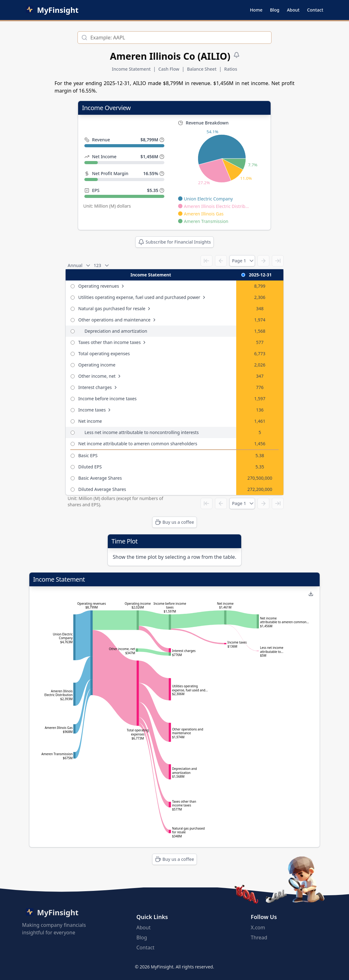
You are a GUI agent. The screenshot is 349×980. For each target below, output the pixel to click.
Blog (275, 10)
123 (101, 265)
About (293, 10)
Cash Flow (169, 69)
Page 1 (242, 261)
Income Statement (131, 69)
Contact (315, 10)
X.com (258, 927)
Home (256, 10)
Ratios (231, 69)
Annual (78, 265)
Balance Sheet (202, 69)
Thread (259, 937)
